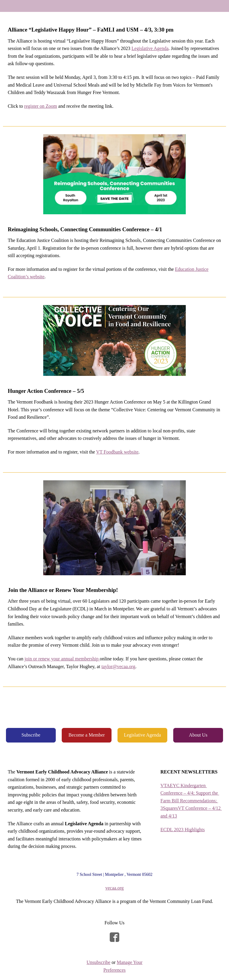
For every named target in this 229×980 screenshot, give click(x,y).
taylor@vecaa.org (118, 666)
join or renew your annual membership (62, 659)
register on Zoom (41, 106)
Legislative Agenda (150, 48)
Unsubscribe (98, 962)
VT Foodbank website (117, 452)
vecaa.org (114, 888)
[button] (31, 735)
